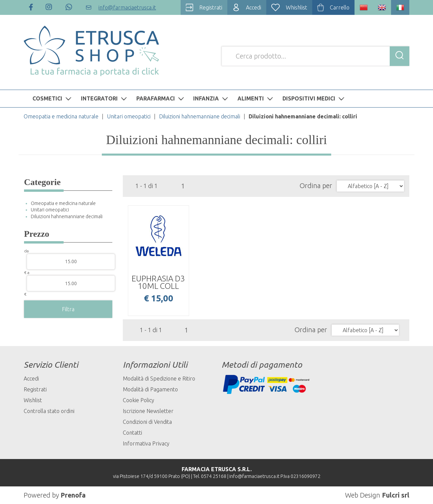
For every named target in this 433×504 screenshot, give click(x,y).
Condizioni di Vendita (147, 422)
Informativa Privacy (146, 443)
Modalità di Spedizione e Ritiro (159, 379)
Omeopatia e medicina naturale (61, 116)
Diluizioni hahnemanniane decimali (200, 116)
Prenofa (73, 495)
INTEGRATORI (105, 98)
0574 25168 (214, 476)
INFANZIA (211, 98)
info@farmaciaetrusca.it (254, 476)
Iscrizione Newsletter (148, 411)
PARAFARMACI (161, 98)
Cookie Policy (139, 400)
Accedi (31, 379)
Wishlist (33, 400)
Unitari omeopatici (129, 116)
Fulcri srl (396, 495)
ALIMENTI (256, 98)
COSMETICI (53, 98)
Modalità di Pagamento (150, 389)
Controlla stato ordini (49, 411)
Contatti (132, 433)
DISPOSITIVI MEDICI (314, 98)
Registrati (35, 389)
